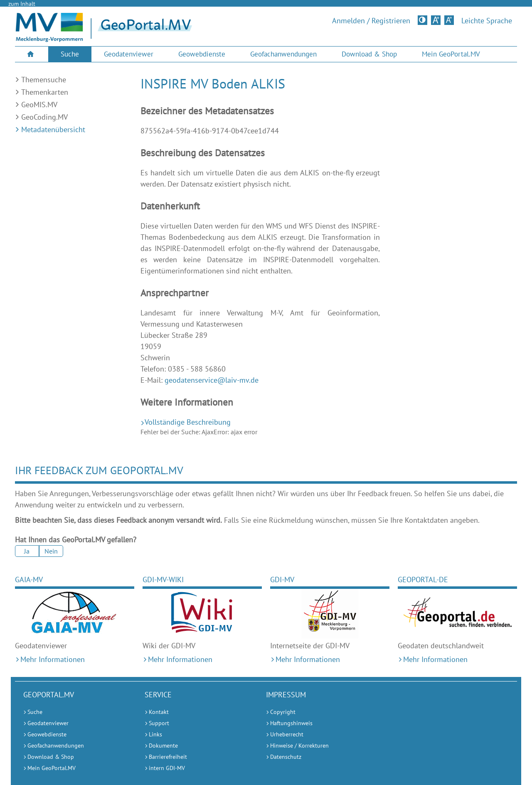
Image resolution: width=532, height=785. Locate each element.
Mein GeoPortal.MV (451, 54)
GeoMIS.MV (39, 105)
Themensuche (44, 80)
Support (159, 723)
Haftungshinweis (291, 723)
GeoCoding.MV (44, 117)
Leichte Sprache (487, 21)
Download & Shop (369, 54)
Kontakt (159, 712)
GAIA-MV (29, 580)
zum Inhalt (22, 4)
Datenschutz (286, 757)
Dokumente (163, 746)
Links (155, 734)
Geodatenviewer (129, 54)
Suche (70, 54)
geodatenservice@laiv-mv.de (212, 380)
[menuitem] (32, 54)
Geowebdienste (202, 54)
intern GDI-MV (167, 768)
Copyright (283, 712)
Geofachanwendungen (283, 54)
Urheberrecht (287, 734)
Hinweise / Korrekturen (299, 746)
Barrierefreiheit (168, 757)
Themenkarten (45, 92)
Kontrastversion (423, 20)
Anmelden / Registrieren (371, 21)
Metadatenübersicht (53, 129)
